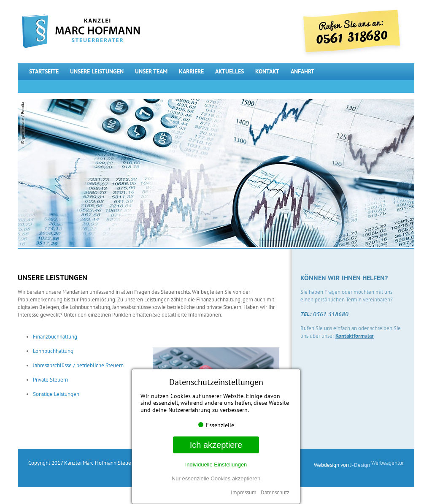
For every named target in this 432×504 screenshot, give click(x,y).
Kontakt (267, 71)
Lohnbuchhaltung (53, 351)
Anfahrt (302, 71)
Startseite (44, 71)
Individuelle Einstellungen (216, 465)
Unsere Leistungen (97, 71)
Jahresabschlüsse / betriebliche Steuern (78, 365)
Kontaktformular (355, 336)
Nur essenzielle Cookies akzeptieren (216, 478)
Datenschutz (275, 492)
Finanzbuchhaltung (55, 337)
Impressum (244, 492)
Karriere (191, 71)
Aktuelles (229, 71)
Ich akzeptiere (216, 445)
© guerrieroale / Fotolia (23, 123)
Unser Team (151, 71)
